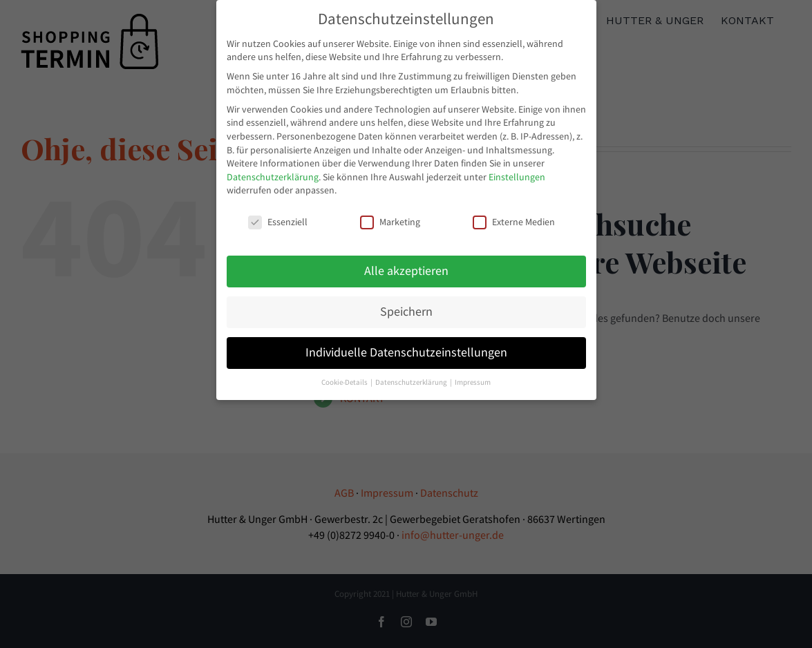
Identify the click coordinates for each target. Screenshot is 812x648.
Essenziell (278, 221)
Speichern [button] (406, 310)
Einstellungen (517, 175)
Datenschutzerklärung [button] (412, 381)
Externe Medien (514, 221)
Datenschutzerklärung (273, 175)
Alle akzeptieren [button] (406, 269)
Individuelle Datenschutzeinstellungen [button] (406, 351)
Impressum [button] (473, 381)
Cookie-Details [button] (345, 381)
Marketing (390, 221)
